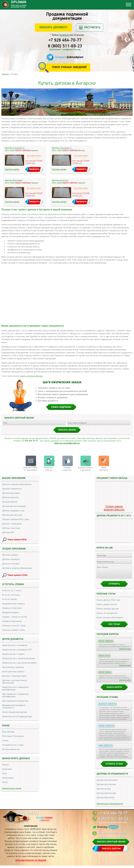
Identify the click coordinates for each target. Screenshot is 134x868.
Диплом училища (10, 555)
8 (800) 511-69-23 (65, 46)
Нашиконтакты (104, 469)
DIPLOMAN (27, 816)
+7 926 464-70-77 (65, 40)
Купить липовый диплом (108, 611)
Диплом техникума (11, 559)
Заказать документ (53, 27)
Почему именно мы (11, 749)
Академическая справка (13, 604)
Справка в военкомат (12, 621)
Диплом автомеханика (107, 783)
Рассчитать (92, 27)
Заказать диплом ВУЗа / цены (16, 519)
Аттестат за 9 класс (11, 595)
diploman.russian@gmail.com (67, 443)
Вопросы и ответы (49, 469)
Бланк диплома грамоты (13, 672)
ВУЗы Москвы (8, 732)
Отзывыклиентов (67, 469)
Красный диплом (10, 502)
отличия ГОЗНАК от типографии (30, 469)
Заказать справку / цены (14, 630)
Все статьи (114, 627)
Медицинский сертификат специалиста (14, 707)
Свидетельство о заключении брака (19, 658)
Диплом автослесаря (106, 787)
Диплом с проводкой (12, 524)
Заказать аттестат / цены (14, 626)
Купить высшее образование (110, 620)
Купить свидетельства (107, 607)
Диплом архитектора (106, 796)
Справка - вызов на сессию (15, 617)
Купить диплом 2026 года (108, 603)
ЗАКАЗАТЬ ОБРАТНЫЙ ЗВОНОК (111, 844)
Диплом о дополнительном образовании (15, 682)
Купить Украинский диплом (15, 712)
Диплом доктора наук (12, 515)
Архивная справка (11, 613)
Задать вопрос (114, 690)
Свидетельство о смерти (13, 654)
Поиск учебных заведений (69, 67)
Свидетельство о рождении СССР (17, 650)
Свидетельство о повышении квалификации (15, 688)
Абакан (5, 765)
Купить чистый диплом (107, 616)
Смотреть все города (12, 788)
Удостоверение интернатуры (15, 701)
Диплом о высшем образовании (17, 484)
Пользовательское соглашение (31, 863)
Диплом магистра (10, 498)
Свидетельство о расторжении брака (19, 663)
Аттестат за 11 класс (12, 591)
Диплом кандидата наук (13, 511)
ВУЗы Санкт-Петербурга (13, 736)
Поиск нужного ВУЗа (17, 540)
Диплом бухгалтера (106, 800)
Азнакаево (7, 769)
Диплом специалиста (12, 489)
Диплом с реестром (11, 528)
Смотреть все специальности (110, 806)
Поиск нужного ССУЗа (17, 575)
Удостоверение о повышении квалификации (15, 695)
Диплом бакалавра (11, 493)
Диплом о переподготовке (14, 676)
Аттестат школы (10, 599)
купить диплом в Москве (31, 376)
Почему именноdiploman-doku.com (114, 508)
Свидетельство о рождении (15, 645)
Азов (4, 773)
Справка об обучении (12, 608)
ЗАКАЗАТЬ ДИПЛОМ (111, 851)
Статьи (5, 741)
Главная (5, 74)
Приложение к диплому (13, 667)
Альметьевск (8, 778)
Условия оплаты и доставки (85, 469)
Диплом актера (104, 791)
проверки (64, 35)
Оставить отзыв (114, 766)
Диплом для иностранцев (14, 506)
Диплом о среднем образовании (17, 568)
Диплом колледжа (11, 564)
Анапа (5, 782)
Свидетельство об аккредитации (17, 717)
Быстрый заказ (34, 156)
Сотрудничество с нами (13, 745)
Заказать (34, 169)
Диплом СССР (8, 533)
